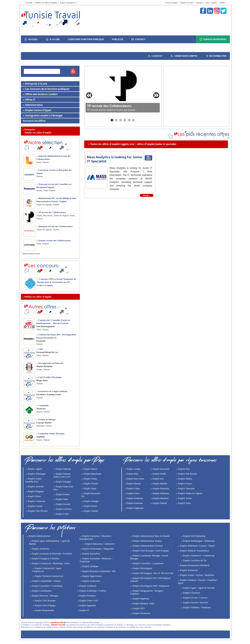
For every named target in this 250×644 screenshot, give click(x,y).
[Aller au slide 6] (133, 120)
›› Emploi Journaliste (90, 554)
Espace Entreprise (68, 3)
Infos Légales (211, 3)
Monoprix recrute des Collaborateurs (54, 226)
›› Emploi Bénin (33, 496)
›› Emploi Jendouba (133, 498)
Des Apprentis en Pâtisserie (50, 363)
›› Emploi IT (83, 610)
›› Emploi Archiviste (39, 549)
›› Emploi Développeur (141, 568)
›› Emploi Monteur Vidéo (142, 604)
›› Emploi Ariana (132, 469)
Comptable (42, 405)
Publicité (118, 39)
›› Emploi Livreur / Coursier (194, 598)
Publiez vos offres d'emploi (38, 297)
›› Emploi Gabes (132, 488)
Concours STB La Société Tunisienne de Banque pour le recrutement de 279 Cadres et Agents (57, 282)
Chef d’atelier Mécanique (49, 377)
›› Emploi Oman (89, 479)
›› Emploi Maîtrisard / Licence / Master (196, 546)
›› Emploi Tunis (183, 503)
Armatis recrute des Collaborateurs (54, 240)
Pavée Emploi (172, 3)
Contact (138, 39)
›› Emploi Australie (35, 487)
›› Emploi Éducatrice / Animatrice (99, 544)
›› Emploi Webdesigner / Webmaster (198, 541)
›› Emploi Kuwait (62, 504)
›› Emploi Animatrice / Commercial (197, 556)
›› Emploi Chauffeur (190, 593)
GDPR (222, 3)
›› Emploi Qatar (89, 488)
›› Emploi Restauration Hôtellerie (194, 565)
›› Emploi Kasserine (160, 469)
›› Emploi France (61, 494)
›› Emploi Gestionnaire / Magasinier (97, 549)
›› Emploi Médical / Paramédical (193, 551)
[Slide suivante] (156, 95)
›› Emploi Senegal (90, 501)
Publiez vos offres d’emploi (46, 3)
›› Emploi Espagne (62, 482)
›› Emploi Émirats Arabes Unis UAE (62, 475)
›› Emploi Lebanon (62, 509)
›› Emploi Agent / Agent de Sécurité (198, 588)
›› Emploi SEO (137, 608)
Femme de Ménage (46, 419)
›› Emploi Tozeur (184, 498)
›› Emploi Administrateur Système (146, 546)
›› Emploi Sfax (183, 469)
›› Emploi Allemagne (35, 474)
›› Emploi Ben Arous (134, 479)
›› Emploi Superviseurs (91, 576)
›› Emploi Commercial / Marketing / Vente (49, 563)
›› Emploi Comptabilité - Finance (45, 581)
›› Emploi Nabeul (158, 503)
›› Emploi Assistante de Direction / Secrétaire (51, 554)
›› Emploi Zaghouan (134, 508)
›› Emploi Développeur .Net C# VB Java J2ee (152, 573)
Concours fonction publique (86, 39)
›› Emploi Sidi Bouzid (186, 474)
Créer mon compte (184, 56)
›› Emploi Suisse (89, 506)
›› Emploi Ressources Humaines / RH (97, 571)
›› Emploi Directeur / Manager (44, 596)
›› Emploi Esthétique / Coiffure (92, 591)
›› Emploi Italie (61, 499)
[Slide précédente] (89, 95)
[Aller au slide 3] (121, 120)
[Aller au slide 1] (112, 120)
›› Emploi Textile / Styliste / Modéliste (196, 575)
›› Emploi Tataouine (185, 488)
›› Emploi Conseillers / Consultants (46, 586)
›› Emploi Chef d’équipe (44, 605)
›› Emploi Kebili (158, 474)
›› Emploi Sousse (184, 484)
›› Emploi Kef (157, 479)
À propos (199, 3)
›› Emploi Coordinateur (40, 591)
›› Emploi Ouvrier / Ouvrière (194, 603)
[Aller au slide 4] (125, 120)
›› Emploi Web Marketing (193, 536)
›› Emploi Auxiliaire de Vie (194, 560)
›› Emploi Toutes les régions (189, 493)
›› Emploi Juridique (89, 566)
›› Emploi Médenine (160, 493)
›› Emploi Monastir (159, 498)
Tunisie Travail (186, 3)
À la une (53, 39)
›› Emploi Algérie (34, 469)
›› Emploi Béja (131, 474)
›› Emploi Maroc (89, 469)
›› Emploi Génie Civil (87, 601)
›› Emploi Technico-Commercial (48, 576)
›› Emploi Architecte (87, 586)
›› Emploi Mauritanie (91, 474)
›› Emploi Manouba (159, 488)
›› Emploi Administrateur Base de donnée (150, 536)
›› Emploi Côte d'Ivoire (36, 511)
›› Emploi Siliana (184, 479)
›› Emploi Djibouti (62, 469)
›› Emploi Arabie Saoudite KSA (33, 480)
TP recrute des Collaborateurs (51, 212)
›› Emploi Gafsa (132, 493)
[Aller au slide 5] (129, 120)
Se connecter (216, 56)
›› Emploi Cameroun (35, 501)
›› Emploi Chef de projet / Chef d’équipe (149, 551)
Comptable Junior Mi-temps (50, 434)
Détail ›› (147, 195)
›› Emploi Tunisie (89, 511)
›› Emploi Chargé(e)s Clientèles (44, 559)
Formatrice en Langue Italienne (52, 391)
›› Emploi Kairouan (133, 503)
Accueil (29, 3)
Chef (40, 349)
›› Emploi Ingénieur (86, 605)
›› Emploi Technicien (140, 613)
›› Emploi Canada (34, 506)
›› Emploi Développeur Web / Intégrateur (150, 586)
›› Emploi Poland (89, 484)
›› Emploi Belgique (35, 491)
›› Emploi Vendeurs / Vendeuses (196, 607)
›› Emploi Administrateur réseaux (146, 541)
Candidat (155, 56)
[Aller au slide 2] (116, 120)
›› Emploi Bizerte (132, 484)
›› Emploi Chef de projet (44, 601)
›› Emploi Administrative (38, 536)
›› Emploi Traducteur (90, 581)
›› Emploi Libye (61, 514)
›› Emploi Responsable (43, 610)
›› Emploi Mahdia (158, 484)
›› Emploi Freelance (86, 596)
